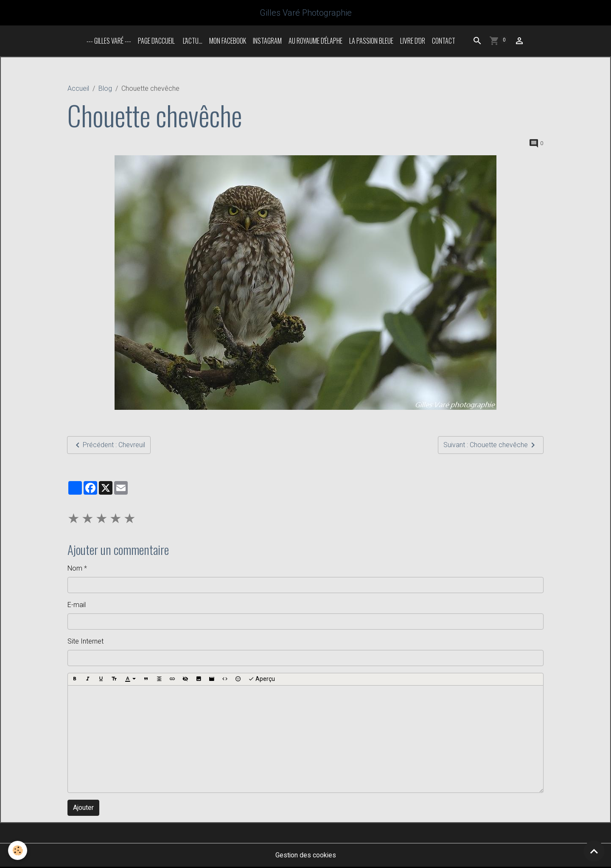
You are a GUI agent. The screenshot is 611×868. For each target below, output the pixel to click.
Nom (75, 569)
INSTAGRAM (267, 42)
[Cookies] (18, 850)
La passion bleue (371, 42)
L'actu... (192, 42)
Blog (105, 89)
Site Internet (85, 642)
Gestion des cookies (306, 856)
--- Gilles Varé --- (109, 42)
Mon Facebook (228, 42)
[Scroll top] (594, 851)
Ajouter (83, 808)
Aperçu (262, 680)
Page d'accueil (156, 42)
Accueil (78, 89)
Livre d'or (413, 42)
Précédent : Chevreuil (109, 446)
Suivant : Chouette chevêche (491, 446)
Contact (444, 42)
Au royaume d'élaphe (315, 42)
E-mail (77, 606)
